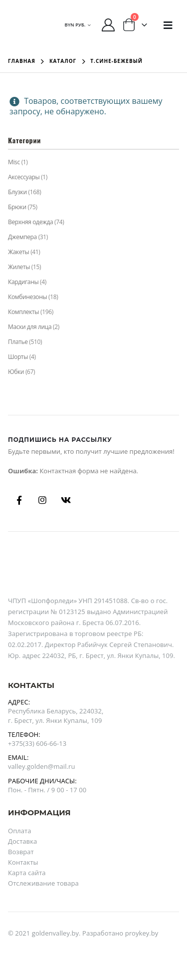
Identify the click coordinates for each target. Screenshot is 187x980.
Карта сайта (27, 873)
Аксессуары (24, 177)
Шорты (18, 357)
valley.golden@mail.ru (41, 766)
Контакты (23, 862)
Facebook (19, 500)
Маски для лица (30, 327)
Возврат (21, 852)
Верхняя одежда (30, 222)
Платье (18, 342)
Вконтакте (66, 500)
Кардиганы (23, 282)
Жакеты (18, 252)
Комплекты (23, 312)
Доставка (22, 841)
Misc (14, 162)
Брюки (17, 207)
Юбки (16, 372)
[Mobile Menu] (168, 25)
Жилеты (19, 267)
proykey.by (142, 933)
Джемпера (22, 237)
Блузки (17, 192)
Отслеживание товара (43, 883)
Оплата (20, 831)
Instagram (42, 500)
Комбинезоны (27, 297)
